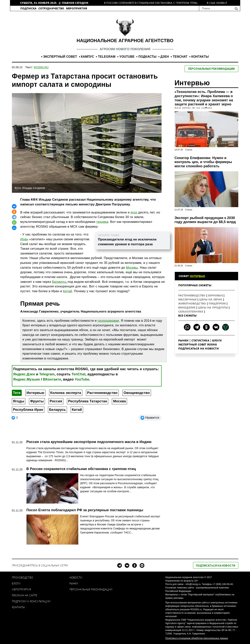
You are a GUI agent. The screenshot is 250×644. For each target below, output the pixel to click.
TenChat (78, 374)
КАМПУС (88, 57)
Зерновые (216, 295)
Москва (119, 401)
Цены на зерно (211, 299)
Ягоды (19, 401)
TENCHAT (180, 57)
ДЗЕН (165, 57)
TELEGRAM (107, 57)
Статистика (200, 340)
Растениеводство (102, 393)
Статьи (189, 150)
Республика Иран (28, 410)
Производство (23, 577)
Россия (56, 401)
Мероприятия (21, 589)
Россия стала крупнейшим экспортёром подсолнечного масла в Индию (89, 442)
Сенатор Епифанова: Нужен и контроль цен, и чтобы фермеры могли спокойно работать (203, 162)
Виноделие (187, 307)
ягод (134, 212)
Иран (24, 239)
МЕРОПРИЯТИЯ (77, 8)
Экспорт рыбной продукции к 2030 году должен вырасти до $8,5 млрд (205, 220)
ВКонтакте (52, 379)
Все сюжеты (188, 315)
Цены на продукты (213, 307)
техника (102, 222)
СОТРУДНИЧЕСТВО (51, 8)
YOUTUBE (127, 57)
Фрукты (37, 401)
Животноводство (193, 303)
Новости (76, 577)
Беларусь (60, 282)
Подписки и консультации (31, 601)
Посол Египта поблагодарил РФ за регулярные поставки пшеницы (85, 510)
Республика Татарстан (88, 401)
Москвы (132, 268)
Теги (17, 393)
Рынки (183, 340)
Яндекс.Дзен (24, 374)
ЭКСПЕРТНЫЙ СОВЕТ (60, 57)
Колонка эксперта (66, 393)
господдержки (108, 321)
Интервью (35, 393)
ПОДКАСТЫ (147, 57)
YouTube (82, 379)
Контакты (19, 607)
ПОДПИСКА (28, 8)
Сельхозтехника (191, 311)
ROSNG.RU (41, 67)
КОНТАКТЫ (200, 57)
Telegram (47, 374)
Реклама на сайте (25, 595)
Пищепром (218, 303)
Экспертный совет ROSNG (198, 344)
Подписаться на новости (198, 348)
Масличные (188, 299)
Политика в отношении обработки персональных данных (197, 638)
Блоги (217, 340)
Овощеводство (137, 393)
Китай (68, 291)
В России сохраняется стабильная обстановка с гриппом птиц (81, 469)
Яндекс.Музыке (27, 379)
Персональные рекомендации (91, 589)
